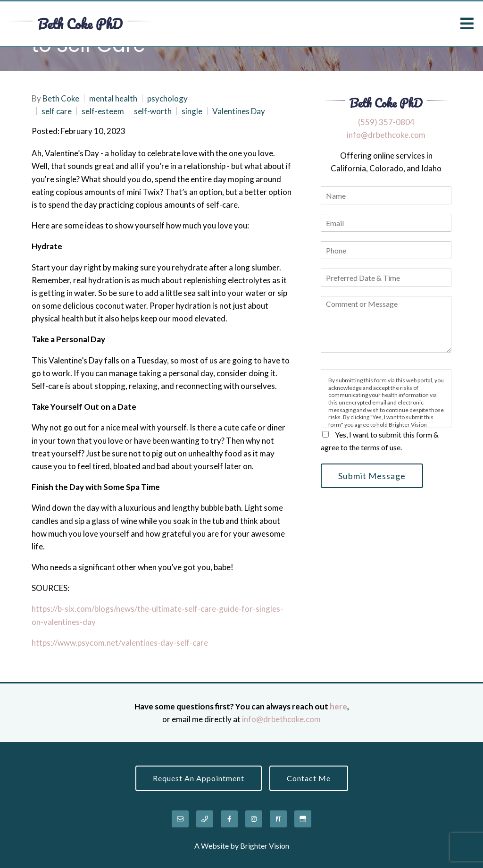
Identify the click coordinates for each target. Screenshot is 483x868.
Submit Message (372, 476)
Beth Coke (61, 98)
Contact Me (309, 778)
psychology (167, 98)
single (192, 111)
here (338, 706)
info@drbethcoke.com (386, 135)
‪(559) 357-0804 (386, 122)
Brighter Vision (265, 846)
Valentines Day (239, 111)
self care (57, 111)
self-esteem (103, 111)
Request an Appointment (199, 778)
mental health (113, 98)
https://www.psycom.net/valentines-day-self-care (120, 643)
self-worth (153, 111)
